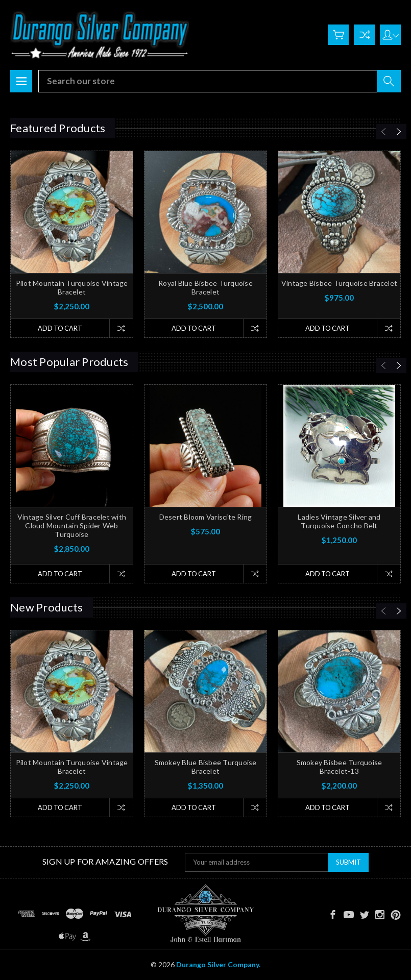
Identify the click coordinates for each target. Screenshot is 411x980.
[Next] (399, 132)
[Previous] (383, 132)
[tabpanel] (72, 244)
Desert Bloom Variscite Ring (206, 517)
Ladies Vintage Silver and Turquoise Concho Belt (339, 521)
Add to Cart (60, 328)
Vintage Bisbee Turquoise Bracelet (339, 283)
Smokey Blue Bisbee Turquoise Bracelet (206, 767)
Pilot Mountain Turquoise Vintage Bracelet (72, 287)
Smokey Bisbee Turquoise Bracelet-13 (340, 767)
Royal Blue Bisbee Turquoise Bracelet (205, 287)
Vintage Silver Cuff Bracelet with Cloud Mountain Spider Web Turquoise (72, 525)
